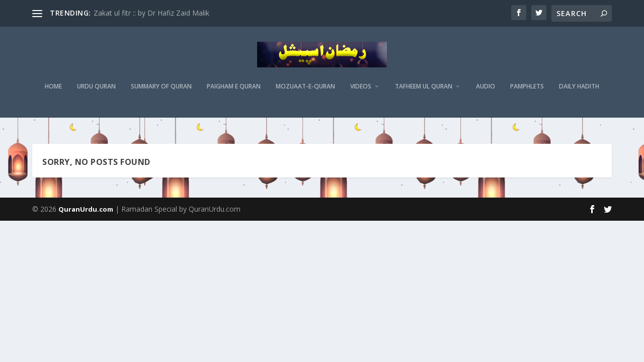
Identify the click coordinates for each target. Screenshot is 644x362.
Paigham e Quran (234, 93)
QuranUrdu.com (86, 210)
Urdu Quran (96, 93)
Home (53, 93)
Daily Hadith (579, 93)
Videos (361, 93)
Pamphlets (527, 93)
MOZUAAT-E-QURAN (305, 93)
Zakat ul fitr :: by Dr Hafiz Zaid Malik (151, 13)
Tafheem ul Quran (424, 93)
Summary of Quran (161, 93)
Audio (486, 93)
